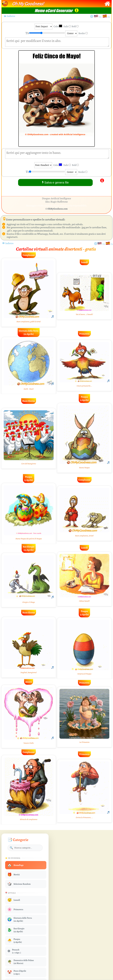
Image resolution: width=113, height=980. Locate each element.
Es (109, 17)
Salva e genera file (55, 182)
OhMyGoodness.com (58, 209)
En (101, 17)
